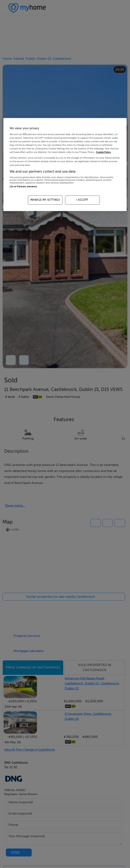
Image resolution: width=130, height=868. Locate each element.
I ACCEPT (82, 200)
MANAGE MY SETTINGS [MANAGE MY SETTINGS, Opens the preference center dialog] (45, 200)
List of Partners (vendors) (23, 187)
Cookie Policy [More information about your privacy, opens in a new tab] (103, 152)
